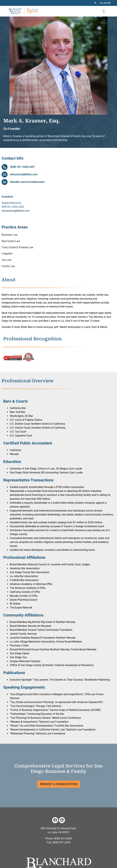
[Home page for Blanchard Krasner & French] (23, 11)
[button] (104, 11)
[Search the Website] (95, 3)
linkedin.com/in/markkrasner (27, 182)
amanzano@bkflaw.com (16, 211)
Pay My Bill (105, 3)
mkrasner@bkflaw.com (24, 174)
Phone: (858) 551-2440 (58, 838)
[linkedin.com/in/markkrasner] (5, 182)
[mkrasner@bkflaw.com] (5, 174)
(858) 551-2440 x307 (22, 167)
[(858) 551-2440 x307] (5, 167)
